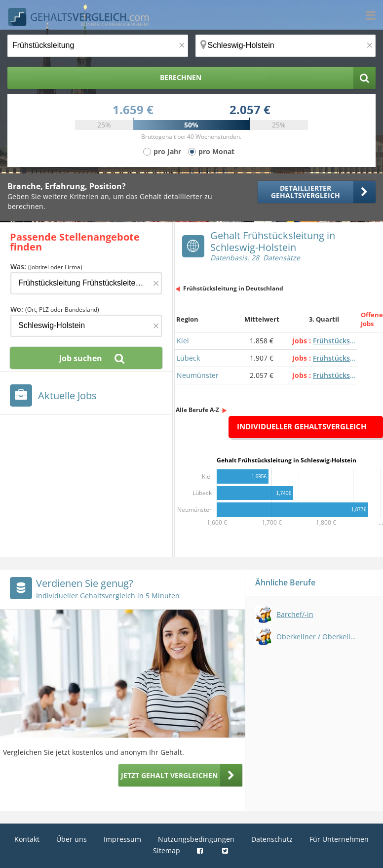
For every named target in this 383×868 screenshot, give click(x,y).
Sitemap (167, 850)
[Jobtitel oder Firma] (86, 283)
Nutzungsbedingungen (196, 839)
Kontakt (27, 839)
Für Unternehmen (339, 839)
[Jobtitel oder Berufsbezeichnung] (98, 46)
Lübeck (188, 358)
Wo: (55, 309)
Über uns (72, 839)
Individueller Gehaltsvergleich (302, 426)
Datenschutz (272, 839)
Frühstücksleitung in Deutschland (233, 288)
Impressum (122, 839)
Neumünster (198, 375)
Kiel (183, 341)
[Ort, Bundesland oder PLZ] (286, 46)
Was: (46, 267)
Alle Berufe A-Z (197, 410)
